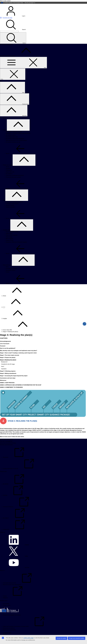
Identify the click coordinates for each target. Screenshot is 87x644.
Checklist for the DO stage (8, 368)
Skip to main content (5, 1)
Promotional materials (11, 272)
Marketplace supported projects (14, 136)
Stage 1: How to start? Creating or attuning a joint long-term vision (18, 357)
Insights (5, 323)
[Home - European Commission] (11, 9)
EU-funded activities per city (13, 146)
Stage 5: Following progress (8, 375)
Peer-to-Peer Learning (12, 239)
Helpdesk (5, 602)
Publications (9, 174)
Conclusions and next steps (8, 382)
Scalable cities (7, 234)
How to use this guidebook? (8, 352)
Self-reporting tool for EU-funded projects (16, 144)
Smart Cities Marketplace (6, 443)
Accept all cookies (61, 638)
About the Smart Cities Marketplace (12, 589)
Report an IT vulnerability (9, 634)
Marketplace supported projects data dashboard (18, 137)
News (7, 271)
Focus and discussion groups (13, 181)
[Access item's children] (18, 129)
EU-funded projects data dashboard (15, 143)
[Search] (9, 35)
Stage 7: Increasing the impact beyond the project (14, 380)
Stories (8, 171)
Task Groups (9, 241)
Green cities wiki (10, 176)
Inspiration (4, 373)
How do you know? (30, 3)
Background (4, 366)
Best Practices (9, 243)
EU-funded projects (11, 139)
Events (8, 276)
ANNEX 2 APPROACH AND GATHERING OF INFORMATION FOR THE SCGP (21, 389)
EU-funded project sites (12, 141)
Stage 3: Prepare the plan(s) (8, 361)
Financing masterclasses (12, 208)
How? (3, 370)
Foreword (3, 350)
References (3, 384)
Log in (13, 20)
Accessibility (6, 608)
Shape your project (8, 169)
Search (13, 34)
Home (4, 122)
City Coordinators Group (12, 236)
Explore (5, 134)
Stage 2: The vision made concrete (10, 359)
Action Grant (9, 237)
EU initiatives (9, 178)
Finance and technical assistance (14, 206)
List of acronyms (5, 348)
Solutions (8, 172)
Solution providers (10, 211)
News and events (7, 269)
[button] (1, 22)
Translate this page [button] (7, 22)
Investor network (10, 209)
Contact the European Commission (12, 619)
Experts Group (10, 244)
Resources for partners (9, 632)
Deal (4, 204)
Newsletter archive (11, 274)
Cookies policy (7, 609)
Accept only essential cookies (77, 638)
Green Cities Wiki (7, 334)
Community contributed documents (15, 179)
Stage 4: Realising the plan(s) (8, 364)
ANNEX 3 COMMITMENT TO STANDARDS (11, 391)
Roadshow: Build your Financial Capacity (16, 246)
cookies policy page (28, 638)
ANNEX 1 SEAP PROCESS (7, 387)
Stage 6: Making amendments (8, 377)
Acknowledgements (5, 345)
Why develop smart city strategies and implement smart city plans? (19, 355)
